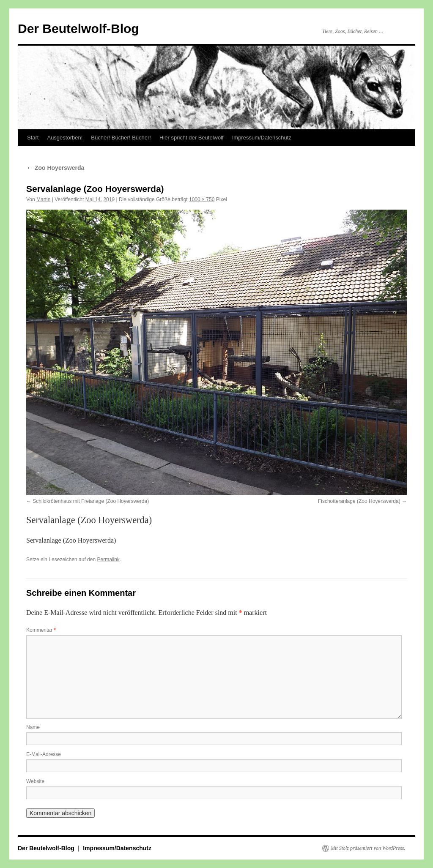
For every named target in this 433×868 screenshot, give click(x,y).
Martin (43, 199)
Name (33, 727)
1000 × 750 (202, 199)
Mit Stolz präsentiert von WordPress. (368, 848)
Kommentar (41, 630)
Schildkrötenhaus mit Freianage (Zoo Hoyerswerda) (91, 501)
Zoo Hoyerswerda (55, 168)
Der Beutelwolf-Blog (78, 29)
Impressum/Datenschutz (262, 138)
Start (33, 138)
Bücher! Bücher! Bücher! (121, 138)
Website (35, 781)
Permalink (108, 560)
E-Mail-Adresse (44, 754)
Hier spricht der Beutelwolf (192, 138)
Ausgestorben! (65, 138)
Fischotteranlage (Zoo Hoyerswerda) (359, 501)
